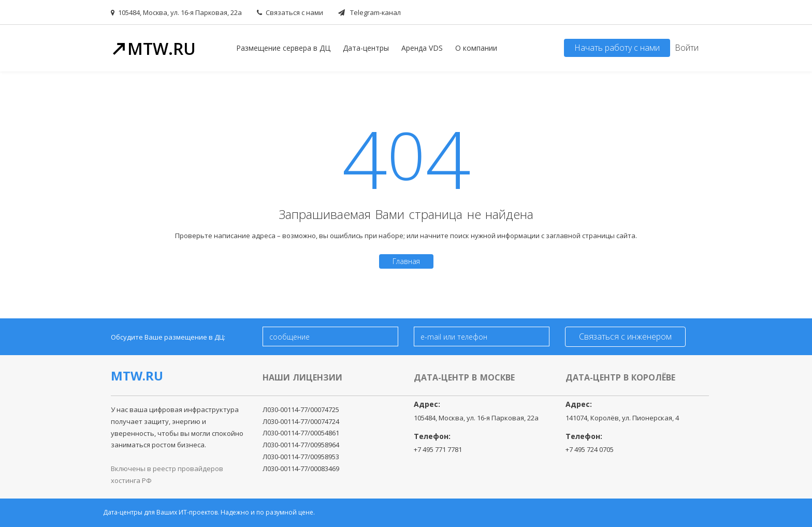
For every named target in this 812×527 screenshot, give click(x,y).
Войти (687, 48)
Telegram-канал (369, 12)
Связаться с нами (290, 12)
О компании (476, 48)
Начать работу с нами (617, 48)
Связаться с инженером (625, 336)
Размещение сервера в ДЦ (283, 48)
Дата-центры (366, 48)
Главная (406, 261)
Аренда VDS (422, 48)
